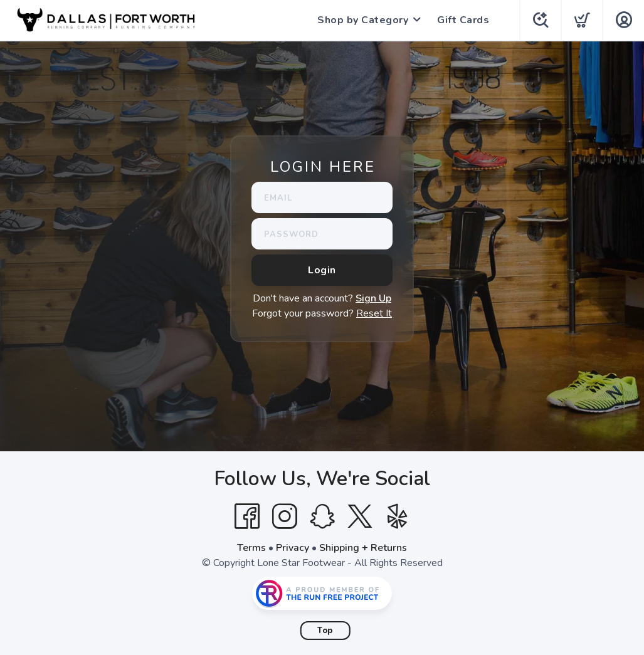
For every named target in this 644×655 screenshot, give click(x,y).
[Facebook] (247, 516)
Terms (251, 548)
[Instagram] (285, 516)
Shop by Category (362, 20)
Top (325, 631)
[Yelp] (398, 516)
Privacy (293, 548)
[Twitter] (360, 516)
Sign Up (373, 298)
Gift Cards (462, 20)
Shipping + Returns (363, 548)
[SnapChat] (322, 516)
